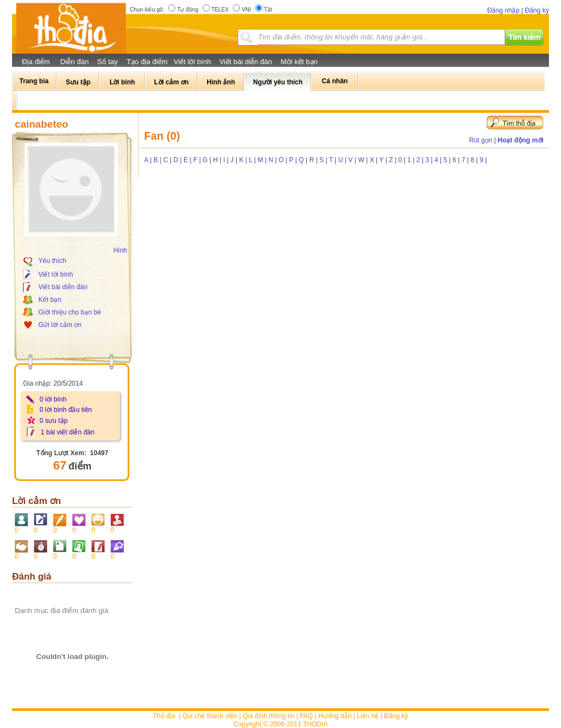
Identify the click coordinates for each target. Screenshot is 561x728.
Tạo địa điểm (147, 62)
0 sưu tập (53, 421)
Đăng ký (537, 10)
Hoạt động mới (520, 140)
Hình (120, 250)
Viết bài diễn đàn (245, 62)
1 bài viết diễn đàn (67, 432)
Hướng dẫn (335, 716)
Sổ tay (107, 62)
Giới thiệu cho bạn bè (70, 312)
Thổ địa (164, 716)
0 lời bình (53, 399)
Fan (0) (162, 136)
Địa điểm (36, 62)
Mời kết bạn (299, 62)
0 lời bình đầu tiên (65, 410)
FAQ (306, 716)
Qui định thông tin (268, 716)
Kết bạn (50, 300)
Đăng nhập (503, 10)
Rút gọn (480, 140)
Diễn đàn (75, 62)
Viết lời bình (192, 62)
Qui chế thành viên (210, 716)
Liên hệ (368, 716)
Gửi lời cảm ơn (60, 325)
